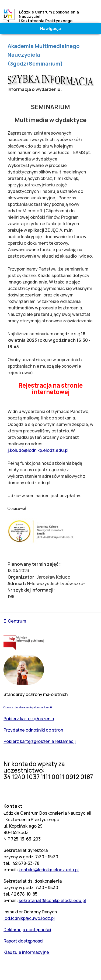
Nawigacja (50, 28)
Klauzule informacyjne (27, 952)
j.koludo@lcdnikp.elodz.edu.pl (38, 450)
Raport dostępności (23, 941)
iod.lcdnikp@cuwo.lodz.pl (29, 918)
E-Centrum (15, 621)
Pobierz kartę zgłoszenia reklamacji (40, 741)
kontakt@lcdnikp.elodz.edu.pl (49, 870)
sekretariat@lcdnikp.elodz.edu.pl (52, 900)
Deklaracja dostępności (27, 930)
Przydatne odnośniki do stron (33, 730)
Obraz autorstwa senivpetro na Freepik (28, 707)
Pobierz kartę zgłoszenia (29, 719)
